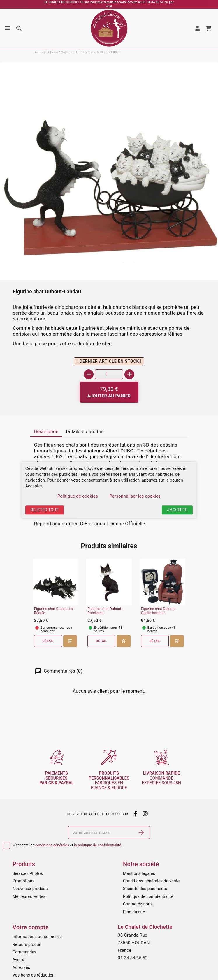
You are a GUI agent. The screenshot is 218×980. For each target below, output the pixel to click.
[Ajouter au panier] (109, 392)
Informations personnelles (37, 937)
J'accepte (177, 510)
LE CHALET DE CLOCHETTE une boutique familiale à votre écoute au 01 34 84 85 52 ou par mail (109, 4)
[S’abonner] (141, 833)
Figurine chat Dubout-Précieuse (105, 611)
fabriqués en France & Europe (109, 780)
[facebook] (135, 814)
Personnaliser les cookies (135, 496)
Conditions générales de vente (151, 881)
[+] (129, 374)
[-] (89, 374)
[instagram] (145, 814)
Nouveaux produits (30, 889)
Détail (48, 641)
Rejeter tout (45, 510)
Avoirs (18, 960)
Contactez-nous (138, 904)
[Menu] (8, 28)
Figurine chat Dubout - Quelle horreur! (159, 611)
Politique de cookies (78, 496)
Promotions (23, 881)
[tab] (46, 432)
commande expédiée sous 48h (162, 778)
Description (46, 432)
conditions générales (52, 845)
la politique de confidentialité (97, 845)
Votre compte (31, 927)
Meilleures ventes (29, 896)
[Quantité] (109, 374)
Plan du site (134, 912)
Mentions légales (139, 873)
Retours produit (27, 944)
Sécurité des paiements (145, 889)
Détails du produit (85, 432)
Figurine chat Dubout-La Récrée (53, 611)
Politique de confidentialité (148, 896)
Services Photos (28, 873)
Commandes (24, 952)
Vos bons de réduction (34, 975)
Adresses (21, 967)
